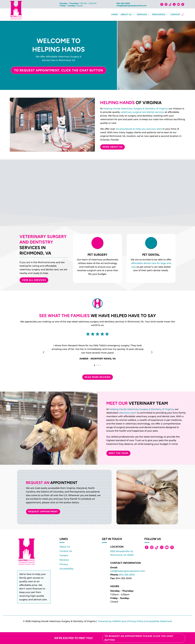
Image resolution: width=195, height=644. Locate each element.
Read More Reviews (98, 377)
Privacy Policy (136, 621)
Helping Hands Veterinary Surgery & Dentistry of (137, 409)
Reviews (64, 560)
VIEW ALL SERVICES (34, 280)
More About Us (113, 147)
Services (142, 14)
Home (114, 14)
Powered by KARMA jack (112, 621)
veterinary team (127, 413)
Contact (175, 14)
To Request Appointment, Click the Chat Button (59, 70)
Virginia (169, 409)
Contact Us (66, 551)
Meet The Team (118, 453)
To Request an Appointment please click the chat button (139, 638)
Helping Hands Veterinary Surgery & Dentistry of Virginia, (136, 109)
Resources (159, 14)
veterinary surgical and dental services (142, 112)
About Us (126, 14)
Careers (64, 555)
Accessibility (66, 569)
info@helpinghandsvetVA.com (131, 6)
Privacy (64, 564)
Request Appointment (43, 512)
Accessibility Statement (159, 621)
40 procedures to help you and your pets (139, 129)
